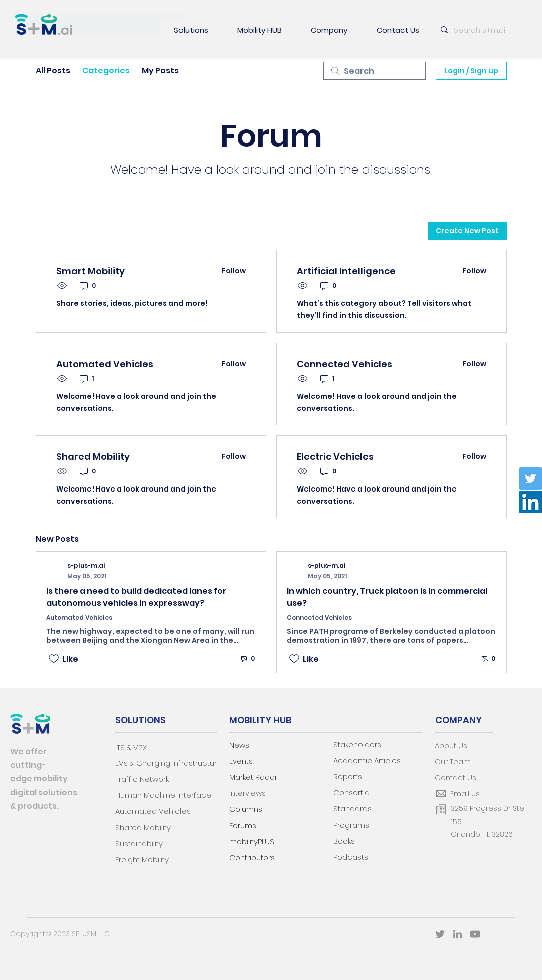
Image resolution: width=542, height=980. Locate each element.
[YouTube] (475, 934)
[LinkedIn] (531, 502)
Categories (106, 70)
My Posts (160, 70)
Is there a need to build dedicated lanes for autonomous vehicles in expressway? (136, 597)
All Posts (53, 70)
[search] (375, 71)
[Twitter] (531, 479)
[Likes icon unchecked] (54, 659)
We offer (28, 752)
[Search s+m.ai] (482, 30)
